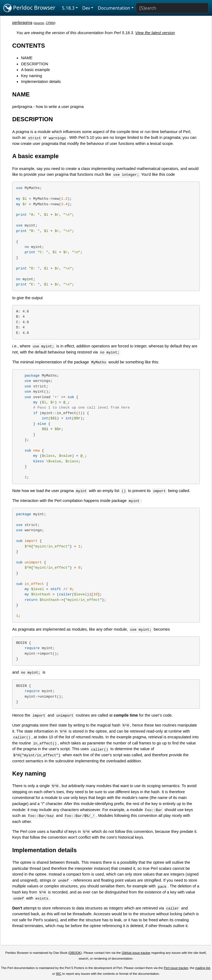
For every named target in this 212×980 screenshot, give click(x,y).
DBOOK (75, 953)
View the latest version (155, 33)
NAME (27, 58)
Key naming (31, 76)
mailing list (203, 968)
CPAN (50, 23)
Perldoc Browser (29, 8)
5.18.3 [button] (68, 8)
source (39, 23)
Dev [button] (86, 8)
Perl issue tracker (176, 968)
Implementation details (41, 82)
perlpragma (22, 23)
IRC (59, 974)
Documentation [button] (114, 8)
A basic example (35, 70)
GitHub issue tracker (136, 953)
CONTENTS (29, 46)
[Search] (172, 8)
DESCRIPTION (35, 64)
